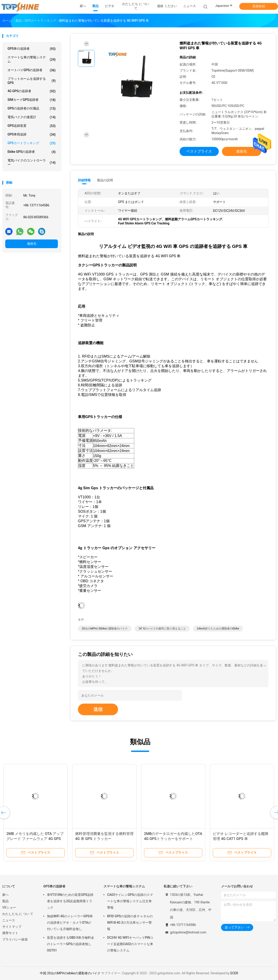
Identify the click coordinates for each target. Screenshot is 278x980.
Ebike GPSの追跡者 (32, 152)
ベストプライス (199, 151)
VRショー (9, 907)
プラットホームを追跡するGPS (32, 81)
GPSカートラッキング (32, 143)
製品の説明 (105, 180)
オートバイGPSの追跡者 (32, 70)
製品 (5, 901)
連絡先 (32, 244)
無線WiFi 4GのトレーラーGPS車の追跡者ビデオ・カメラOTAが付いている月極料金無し (70, 923)
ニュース (9, 920)
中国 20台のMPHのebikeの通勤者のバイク (70, 973)
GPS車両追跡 (32, 135)
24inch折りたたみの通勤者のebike (218, 629)
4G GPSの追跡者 (32, 91)
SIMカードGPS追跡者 (32, 100)
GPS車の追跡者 (32, 49)
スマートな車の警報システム (32, 59)
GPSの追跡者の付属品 (32, 109)
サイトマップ (12, 927)
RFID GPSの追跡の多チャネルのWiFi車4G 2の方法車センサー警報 (130, 923)
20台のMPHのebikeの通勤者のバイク (105, 629)
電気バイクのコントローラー (32, 162)
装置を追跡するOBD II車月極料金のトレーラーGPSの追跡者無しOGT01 (71, 944)
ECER (234, 973)
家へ (5, 895)
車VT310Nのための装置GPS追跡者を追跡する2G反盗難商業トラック (70, 901)
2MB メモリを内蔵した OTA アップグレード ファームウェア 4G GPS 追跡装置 (35, 839)
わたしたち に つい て (18, 914)
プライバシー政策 (15, 939)
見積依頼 (259, 6)
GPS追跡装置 (32, 126)
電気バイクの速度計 (32, 117)
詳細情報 (84, 180)
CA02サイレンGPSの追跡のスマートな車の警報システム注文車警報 (130, 901)
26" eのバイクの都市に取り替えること (162, 629)
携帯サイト (10, 933)
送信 (98, 709)
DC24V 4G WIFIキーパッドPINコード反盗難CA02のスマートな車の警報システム (130, 944)
